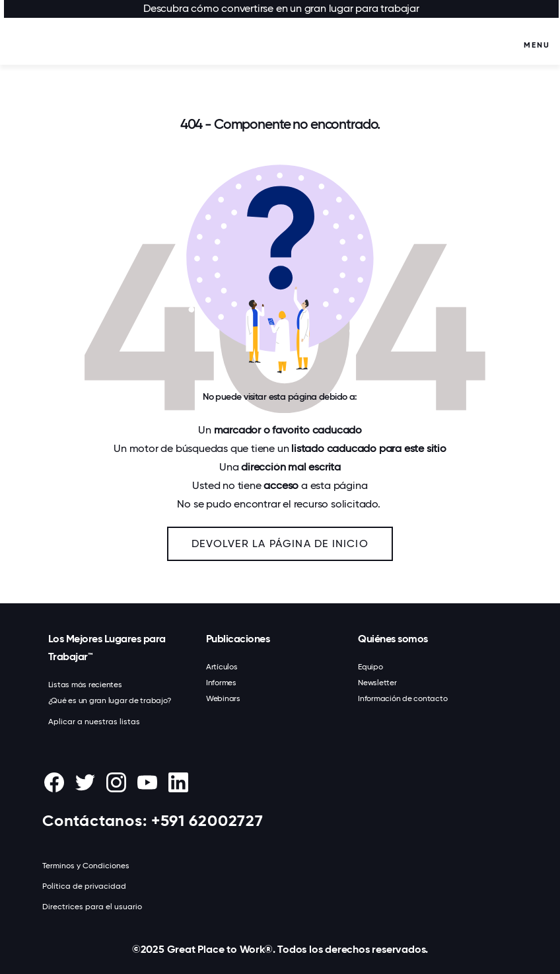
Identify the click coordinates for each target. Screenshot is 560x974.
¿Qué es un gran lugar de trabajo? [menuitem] (110, 700)
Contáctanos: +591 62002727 (153, 820)
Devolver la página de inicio (280, 543)
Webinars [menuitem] (223, 698)
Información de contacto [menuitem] (402, 698)
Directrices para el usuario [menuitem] (92, 907)
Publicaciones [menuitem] (238, 639)
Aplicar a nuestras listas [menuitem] (94, 722)
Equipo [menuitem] (370, 667)
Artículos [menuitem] (222, 667)
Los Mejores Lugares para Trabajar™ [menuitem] (107, 648)
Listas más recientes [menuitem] (85, 685)
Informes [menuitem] (221, 683)
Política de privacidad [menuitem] (84, 886)
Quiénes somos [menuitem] (393, 639)
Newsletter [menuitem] (377, 683)
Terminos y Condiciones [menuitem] (86, 866)
